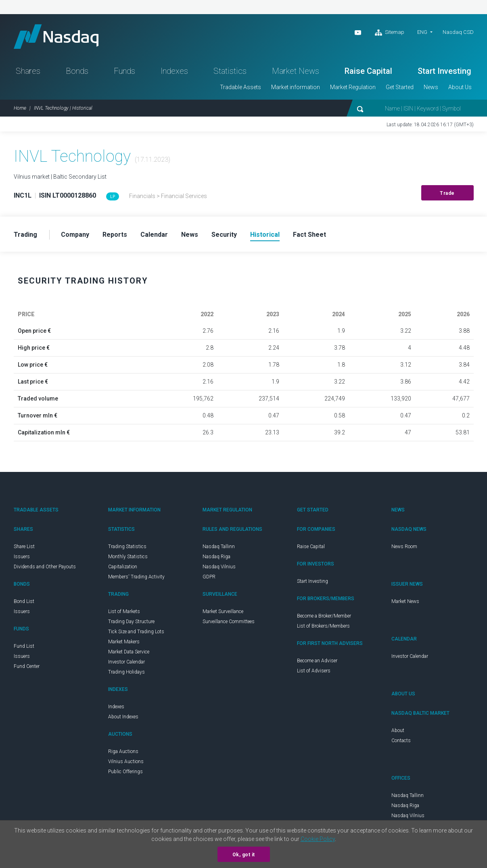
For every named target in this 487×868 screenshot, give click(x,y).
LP (113, 197)
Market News (296, 71)
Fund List (24, 646)
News (431, 87)
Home (20, 108)
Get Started (400, 87)
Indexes (174, 71)
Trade (447, 193)
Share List (24, 547)
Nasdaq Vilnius (219, 567)
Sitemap (390, 33)
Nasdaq (56, 37)
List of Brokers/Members (323, 626)
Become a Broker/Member (324, 616)
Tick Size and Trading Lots (136, 632)
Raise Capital (368, 71)
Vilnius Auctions (126, 762)
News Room (404, 547)
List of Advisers (314, 671)
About (398, 730)
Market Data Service (129, 652)
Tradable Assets (240, 87)
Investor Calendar (126, 662)
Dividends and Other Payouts (45, 567)
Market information (296, 87)
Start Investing (444, 71)
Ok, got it (244, 855)
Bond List (24, 601)
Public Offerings (125, 772)
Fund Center (27, 666)
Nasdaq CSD (458, 32)
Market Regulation (353, 87)
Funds (124, 71)
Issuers (22, 557)
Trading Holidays (126, 672)
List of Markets (124, 611)
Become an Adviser (317, 661)
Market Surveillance (223, 611)
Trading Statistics (127, 547)
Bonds (77, 71)
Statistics (230, 71)
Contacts (401, 741)
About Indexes (123, 717)
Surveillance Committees (229, 622)
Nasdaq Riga (216, 557)
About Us (460, 87)
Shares (28, 71)
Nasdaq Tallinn (219, 547)
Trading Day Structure (131, 622)
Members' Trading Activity (136, 577)
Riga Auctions (123, 751)
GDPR (209, 577)
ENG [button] (422, 32)
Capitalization (123, 567)
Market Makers (124, 642)
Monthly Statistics (128, 557)
